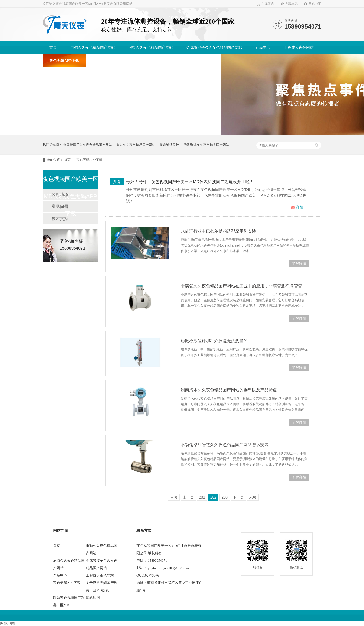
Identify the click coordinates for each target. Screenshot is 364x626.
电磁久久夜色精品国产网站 (93, 47)
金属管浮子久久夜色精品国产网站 (214, 47)
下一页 (238, 497)
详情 (300, 207)
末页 (253, 497)
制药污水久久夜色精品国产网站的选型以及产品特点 (229, 390)
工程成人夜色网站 (299, 47)
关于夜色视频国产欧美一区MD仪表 (121, 61)
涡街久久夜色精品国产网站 (151, 47)
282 (213, 497)
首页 (53, 47)
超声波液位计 (169, 145)
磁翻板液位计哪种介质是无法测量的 (214, 341)
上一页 (188, 497)
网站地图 (315, 4)
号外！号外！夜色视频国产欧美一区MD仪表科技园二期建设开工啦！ (190, 182)
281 (202, 497)
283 (225, 497)
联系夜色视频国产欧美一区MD (189, 61)
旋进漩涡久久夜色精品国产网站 (206, 145)
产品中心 (263, 47)
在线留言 (268, 4)
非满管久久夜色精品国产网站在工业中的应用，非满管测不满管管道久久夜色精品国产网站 (245, 286)
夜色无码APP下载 (64, 61)
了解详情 (299, 264)
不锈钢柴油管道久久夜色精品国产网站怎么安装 (225, 445)
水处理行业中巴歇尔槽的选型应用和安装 (218, 231)
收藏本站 (291, 4)
